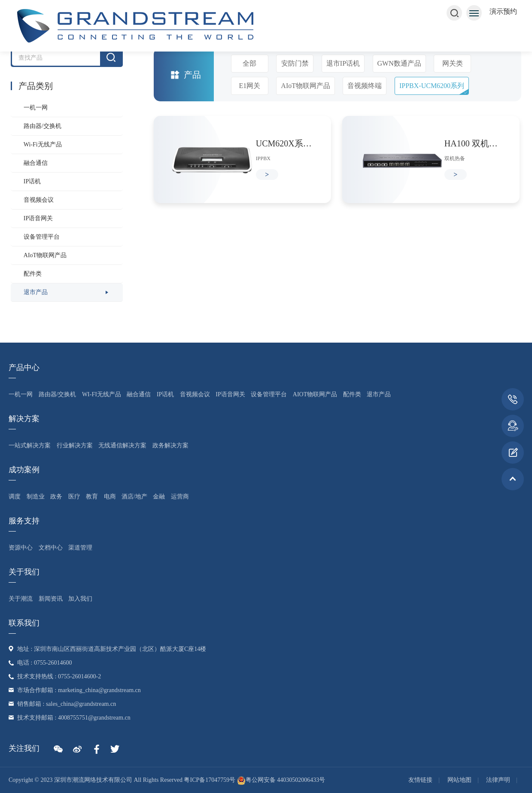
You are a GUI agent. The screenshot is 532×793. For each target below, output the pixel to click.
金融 (159, 497)
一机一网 (36, 108)
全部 (249, 63)
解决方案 (24, 419)
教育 (92, 497)
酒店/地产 (134, 497)
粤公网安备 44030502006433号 (281, 780)
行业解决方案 (75, 445)
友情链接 (420, 780)
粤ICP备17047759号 (210, 780)
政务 (56, 497)
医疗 (74, 497)
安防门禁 (295, 63)
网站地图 (459, 780)
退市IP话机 (343, 63)
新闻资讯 (51, 599)
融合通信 (36, 163)
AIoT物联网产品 (45, 255)
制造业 (36, 497)
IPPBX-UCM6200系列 (432, 86)
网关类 (453, 63)
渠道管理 (80, 548)
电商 (110, 497)
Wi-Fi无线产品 (43, 144)
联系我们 (24, 623)
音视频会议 (39, 200)
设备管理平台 (42, 237)
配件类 (33, 274)
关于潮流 (21, 599)
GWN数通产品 (399, 63)
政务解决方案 (170, 445)
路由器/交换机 (43, 126)
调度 (15, 497)
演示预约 (503, 11)
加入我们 (80, 599)
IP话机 (32, 181)
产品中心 (24, 368)
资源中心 (21, 548)
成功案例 (24, 470)
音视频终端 (365, 86)
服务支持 (24, 521)
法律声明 (498, 780)
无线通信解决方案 (122, 445)
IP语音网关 (38, 218)
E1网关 (249, 86)
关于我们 (24, 572)
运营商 (180, 497)
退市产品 (36, 292)
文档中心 (51, 548)
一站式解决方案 (30, 445)
